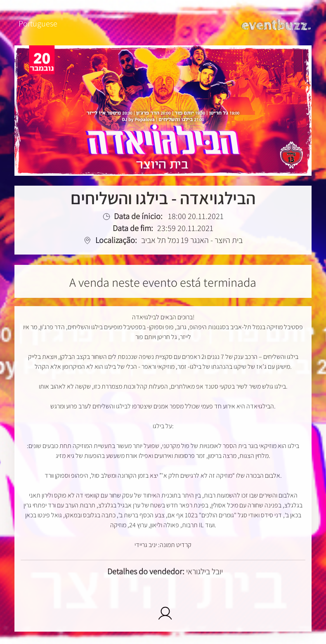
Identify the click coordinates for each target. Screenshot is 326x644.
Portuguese (38, 24)
